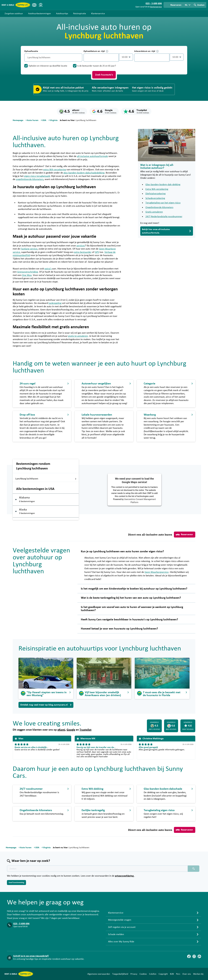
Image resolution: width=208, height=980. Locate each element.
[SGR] (41, 5)
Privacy (134, 974)
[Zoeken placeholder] (194, 869)
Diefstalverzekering (155, 194)
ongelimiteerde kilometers (30, 179)
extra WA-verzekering (55, 170)
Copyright (163, 974)
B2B (172, 974)
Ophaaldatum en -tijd (96, 51)
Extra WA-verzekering (157, 189)
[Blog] (199, 956)
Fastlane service (29, 249)
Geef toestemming (16, 883)
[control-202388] (101, 58)
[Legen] (79, 58)
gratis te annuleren (78, 336)
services (81, 246)
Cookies (143, 974)
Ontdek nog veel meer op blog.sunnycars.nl (46, 705)
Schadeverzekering (155, 198)
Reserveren (184, 535)
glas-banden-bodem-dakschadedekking (84, 173)
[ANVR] (34, 5)
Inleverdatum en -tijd (146, 51)
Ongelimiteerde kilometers (159, 207)
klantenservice (156, 7)
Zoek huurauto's (104, 75)
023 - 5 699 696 (21, 924)
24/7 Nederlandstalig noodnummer (164, 217)
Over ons (187, 974)
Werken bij (198, 974)
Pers (178, 974)
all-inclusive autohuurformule (92, 156)
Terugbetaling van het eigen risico (163, 203)
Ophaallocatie (31, 51)
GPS (97, 252)
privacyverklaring (125, 876)
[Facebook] (189, 956)
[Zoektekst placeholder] (97, 869)
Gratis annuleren (154, 212)
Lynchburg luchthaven (46, 479)
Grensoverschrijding (28, 272)
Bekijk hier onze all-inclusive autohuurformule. (167, 231)
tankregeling (55, 303)
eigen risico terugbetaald (37, 176)
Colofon (153, 974)
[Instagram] (194, 956)
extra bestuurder (83, 252)
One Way (27, 275)
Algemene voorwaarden (99, 974)
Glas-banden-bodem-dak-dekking (163, 185)
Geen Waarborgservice (157, 572)
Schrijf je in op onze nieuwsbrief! (31, 956)
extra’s (48, 269)
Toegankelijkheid (120, 974)
